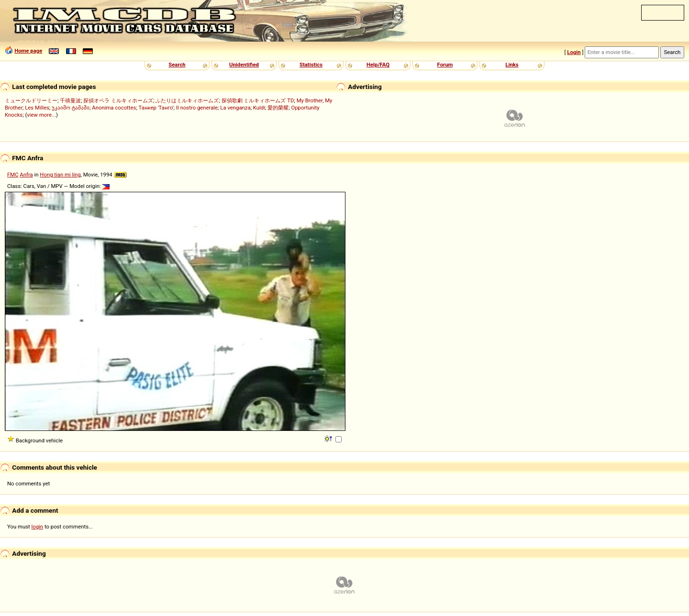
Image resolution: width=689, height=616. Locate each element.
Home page (28, 51)
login (38, 527)
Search (177, 65)
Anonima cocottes (114, 108)
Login (574, 52)
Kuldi (259, 108)
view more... (41, 115)
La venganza (235, 108)
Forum (445, 65)
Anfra (26, 175)
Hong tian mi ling (60, 175)
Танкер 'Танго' (156, 108)
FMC (13, 175)
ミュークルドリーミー (31, 100)
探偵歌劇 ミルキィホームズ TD (258, 100)
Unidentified (244, 65)
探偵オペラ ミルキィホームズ (118, 100)
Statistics (311, 65)
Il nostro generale (197, 108)
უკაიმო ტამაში (71, 108)
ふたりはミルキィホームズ (187, 100)
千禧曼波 (70, 100)
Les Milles (37, 108)
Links (512, 65)
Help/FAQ (378, 65)
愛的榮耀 (278, 108)
